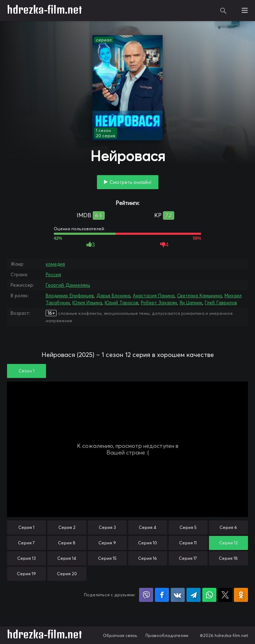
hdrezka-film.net (44, 11)
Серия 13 (27, 558)
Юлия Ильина (87, 303)
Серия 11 (188, 543)
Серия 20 (67, 574)
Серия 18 (228, 558)
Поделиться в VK (178, 595)
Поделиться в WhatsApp (209, 595)
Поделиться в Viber (146, 595)
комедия (55, 264)
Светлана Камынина (200, 296)
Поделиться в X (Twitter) (225, 595)
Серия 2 (67, 527)
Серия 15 (107, 558)
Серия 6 (228, 527)
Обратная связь (120, 635)
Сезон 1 (27, 371)
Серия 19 (26, 574)
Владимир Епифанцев (70, 296)
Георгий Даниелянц (68, 285)
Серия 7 (26, 543)
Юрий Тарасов (122, 303)
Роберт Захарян (159, 303)
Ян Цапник (191, 303)
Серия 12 (228, 543)
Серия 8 (67, 543)
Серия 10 (148, 543)
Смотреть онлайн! (130, 182)
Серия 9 (107, 543)
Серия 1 (26, 527)
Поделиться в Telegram (194, 595)
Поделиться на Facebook (162, 595)
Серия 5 (188, 527)
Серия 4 (148, 527)
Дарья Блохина (113, 296)
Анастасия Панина (154, 296)
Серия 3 (107, 527)
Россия (53, 274)
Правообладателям (167, 635)
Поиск (223, 11)
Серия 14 (67, 558)
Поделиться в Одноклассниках (241, 595)
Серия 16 (148, 558)
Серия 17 (188, 558)
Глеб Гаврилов (221, 303)
